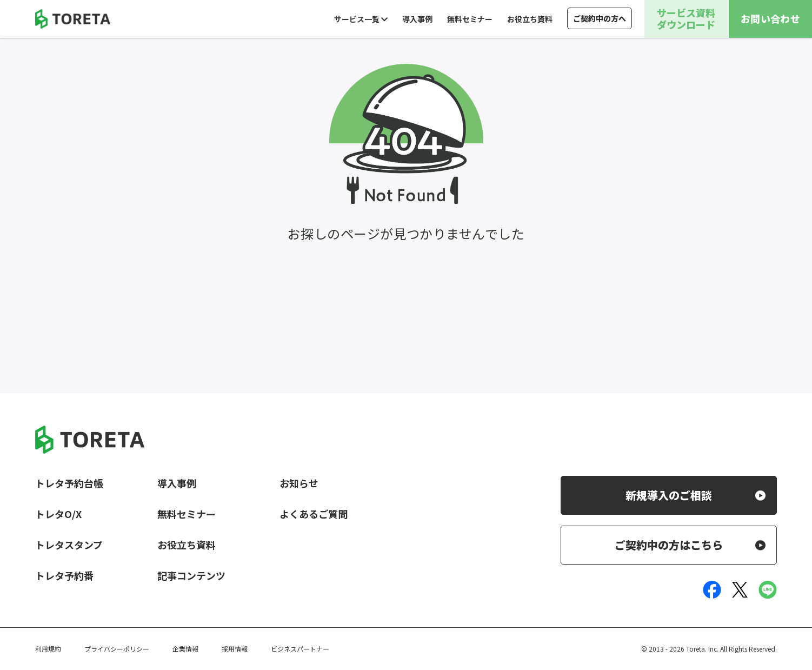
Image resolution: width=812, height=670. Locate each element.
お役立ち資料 (530, 19)
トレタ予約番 (64, 575)
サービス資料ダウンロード (686, 18)
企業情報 (185, 649)
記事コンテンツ (191, 575)
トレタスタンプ (69, 545)
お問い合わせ (770, 18)
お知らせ (299, 483)
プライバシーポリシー (117, 649)
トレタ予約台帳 (69, 483)
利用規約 (48, 649)
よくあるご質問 (314, 514)
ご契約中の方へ (600, 18)
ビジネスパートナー (300, 649)
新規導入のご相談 (669, 495)
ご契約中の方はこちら (669, 545)
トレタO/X (58, 514)
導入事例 (417, 19)
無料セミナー (470, 19)
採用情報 (235, 649)
